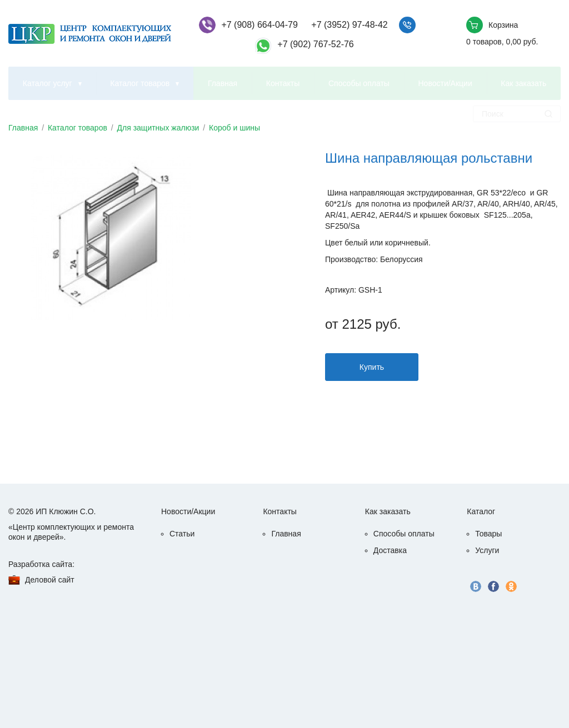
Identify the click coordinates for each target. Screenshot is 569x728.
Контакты (283, 83)
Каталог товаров (140, 83)
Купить (372, 367)
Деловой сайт (50, 580)
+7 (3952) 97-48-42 (349, 25)
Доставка (390, 550)
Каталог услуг (48, 83)
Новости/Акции (445, 83)
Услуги (487, 550)
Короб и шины (234, 128)
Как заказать (523, 83)
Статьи (182, 534)
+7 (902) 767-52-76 (315, 44)
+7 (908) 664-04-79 (259, 25)
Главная (223, 83)
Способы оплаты (359, 83)
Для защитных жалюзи (158, 128)
